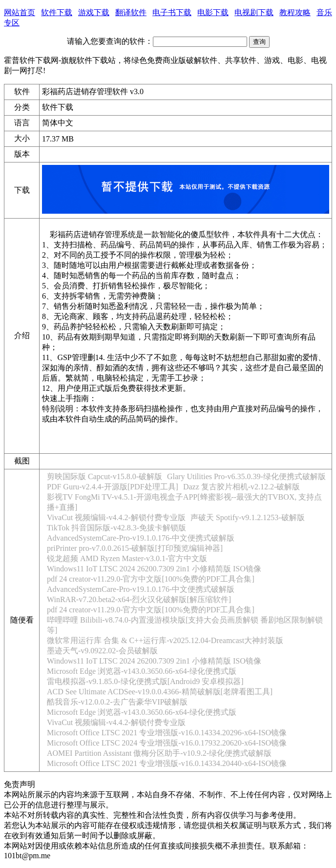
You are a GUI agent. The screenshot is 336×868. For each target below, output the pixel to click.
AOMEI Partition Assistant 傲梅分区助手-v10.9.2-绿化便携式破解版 (159, 753)
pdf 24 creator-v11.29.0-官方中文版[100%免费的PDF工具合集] (151, 579)
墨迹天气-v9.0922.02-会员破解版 (102, 651)
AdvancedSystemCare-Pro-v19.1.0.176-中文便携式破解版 (141, 538)
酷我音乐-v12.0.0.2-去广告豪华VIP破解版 (117, 702)
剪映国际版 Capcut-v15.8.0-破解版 (105, 476)
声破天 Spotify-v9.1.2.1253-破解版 (248, 517)
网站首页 (20, 12)
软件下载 (57, 12)
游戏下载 (94, 12)
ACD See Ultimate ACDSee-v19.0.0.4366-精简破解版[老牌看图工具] (160, 692)
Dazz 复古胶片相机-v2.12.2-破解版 (242, 487)
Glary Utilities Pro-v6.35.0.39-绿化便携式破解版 (246, 476)
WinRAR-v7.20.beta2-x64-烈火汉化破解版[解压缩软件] (139, 599)
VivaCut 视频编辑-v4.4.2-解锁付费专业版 (116, 517)
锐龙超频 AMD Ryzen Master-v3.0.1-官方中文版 (127, 558)
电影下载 (213, 12)
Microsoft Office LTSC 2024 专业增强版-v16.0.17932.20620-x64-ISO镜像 (167, 743)
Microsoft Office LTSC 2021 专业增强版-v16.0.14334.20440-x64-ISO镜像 (167, 763)
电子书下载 (172, 12)
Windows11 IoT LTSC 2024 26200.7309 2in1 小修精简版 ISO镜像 (154, 569)
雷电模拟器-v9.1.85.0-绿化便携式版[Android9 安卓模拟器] (145, 681)
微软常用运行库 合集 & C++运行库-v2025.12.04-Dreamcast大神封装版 (165, 640)
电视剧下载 (254, 12)
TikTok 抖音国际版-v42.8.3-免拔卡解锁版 (116, 528)
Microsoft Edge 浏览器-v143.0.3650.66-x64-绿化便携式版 (142, 671)
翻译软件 (131, 12)
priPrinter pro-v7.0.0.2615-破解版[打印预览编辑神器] (135, 548)
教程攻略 (295, 12)
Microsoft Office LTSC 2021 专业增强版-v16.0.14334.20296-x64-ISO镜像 (167, 733)
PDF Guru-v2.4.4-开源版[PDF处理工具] (113, 487)
